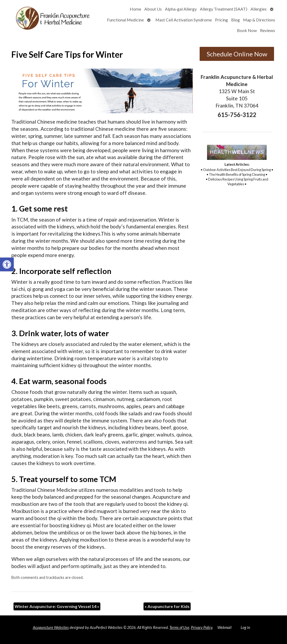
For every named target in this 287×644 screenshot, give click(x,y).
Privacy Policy (202, 627)
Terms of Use (179, 627)
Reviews (268, 30)
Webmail (224, 627)
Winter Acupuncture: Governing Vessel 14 (57, 606)
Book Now (247, 30)
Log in (245, 627)
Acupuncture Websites (51, 627)
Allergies (259, 9)
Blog (236, 20)
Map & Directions (259, 20)
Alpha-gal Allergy (181, 9)
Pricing (221, 20)
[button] (7, 264)
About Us (153, 9)
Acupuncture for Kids (167, 606)
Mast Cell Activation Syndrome (184, 20)
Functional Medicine (125, 20)
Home (135, 9)
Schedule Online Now (237, 54)
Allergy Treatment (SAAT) (224, 9)
